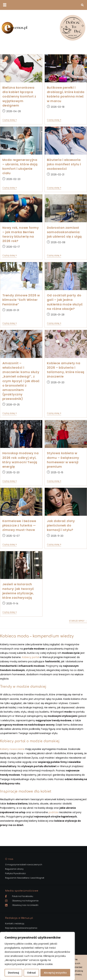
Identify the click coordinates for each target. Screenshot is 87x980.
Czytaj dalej (10, 120)
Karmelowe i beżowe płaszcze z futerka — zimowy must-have (19, 525)
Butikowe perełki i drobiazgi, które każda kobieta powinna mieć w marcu (66, 94)
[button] (5, 5)
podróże (53, 812)
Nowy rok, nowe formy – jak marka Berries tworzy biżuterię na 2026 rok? (21, 234)
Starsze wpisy (78, 621)
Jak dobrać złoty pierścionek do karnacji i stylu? (61, 525)
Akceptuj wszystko (55, 973)
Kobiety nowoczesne (12, 749)
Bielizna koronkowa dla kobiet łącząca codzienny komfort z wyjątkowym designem (19, 96)
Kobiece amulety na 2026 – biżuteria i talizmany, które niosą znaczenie (66, 370)
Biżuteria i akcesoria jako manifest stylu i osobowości (64, 164)
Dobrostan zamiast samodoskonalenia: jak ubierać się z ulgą (64, 232)
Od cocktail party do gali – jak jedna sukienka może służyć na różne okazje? (65, 302)
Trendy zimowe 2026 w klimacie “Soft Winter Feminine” (21, 300)
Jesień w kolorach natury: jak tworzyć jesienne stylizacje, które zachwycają (18, 591)
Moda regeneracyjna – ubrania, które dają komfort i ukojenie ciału (20, 167)
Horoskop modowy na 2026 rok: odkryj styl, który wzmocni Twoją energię (21, 460)
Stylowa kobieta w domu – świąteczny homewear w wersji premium (63, 460)
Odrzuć (31, 973)
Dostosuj (13, 973)
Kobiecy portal (30, 657)
